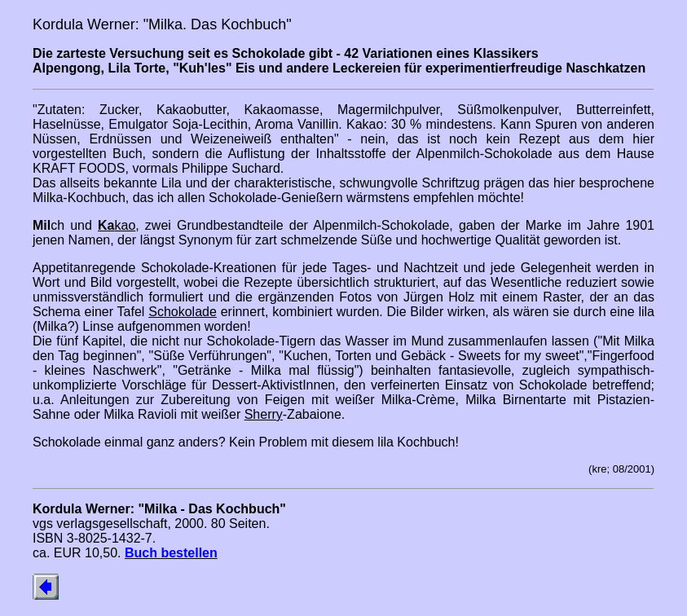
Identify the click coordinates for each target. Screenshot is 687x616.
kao (125, 225)
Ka (106, 225)
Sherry (264, 414)
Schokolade (183, 312)
